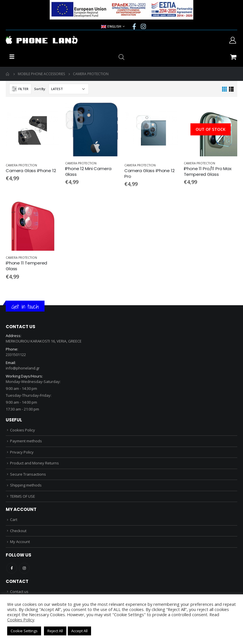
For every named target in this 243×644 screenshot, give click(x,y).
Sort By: (40, 89)
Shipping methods (26, 485)
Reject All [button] (55, 631)
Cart (14, 520)
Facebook (12, 568)
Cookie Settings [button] (24, 631)
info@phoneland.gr (23, 368)
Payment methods (26, 441)
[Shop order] (69, 89)
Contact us (19, 592)
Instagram (24, 568)
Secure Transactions (28, 474)
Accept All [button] (79, 631)
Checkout (18, 531)
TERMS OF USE (23, 496)
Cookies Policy (23, 430)
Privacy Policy (22, 452)
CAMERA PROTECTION (21, 165)
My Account (20, 542)
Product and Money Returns (34, 463)
